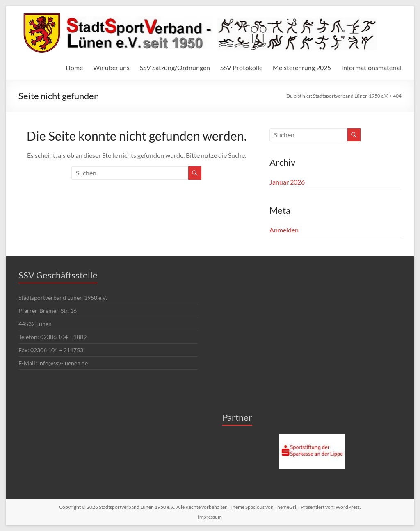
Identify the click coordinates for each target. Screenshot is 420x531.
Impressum (210, 517)
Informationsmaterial (371, 67)
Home (74, 67)
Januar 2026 (287, 182)
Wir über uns (111, 67)
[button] (312, 452)
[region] (312, 452)
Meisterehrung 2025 (302, 67)
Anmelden (284, 230)
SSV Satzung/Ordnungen (175, 67)
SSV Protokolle (241, 67)
